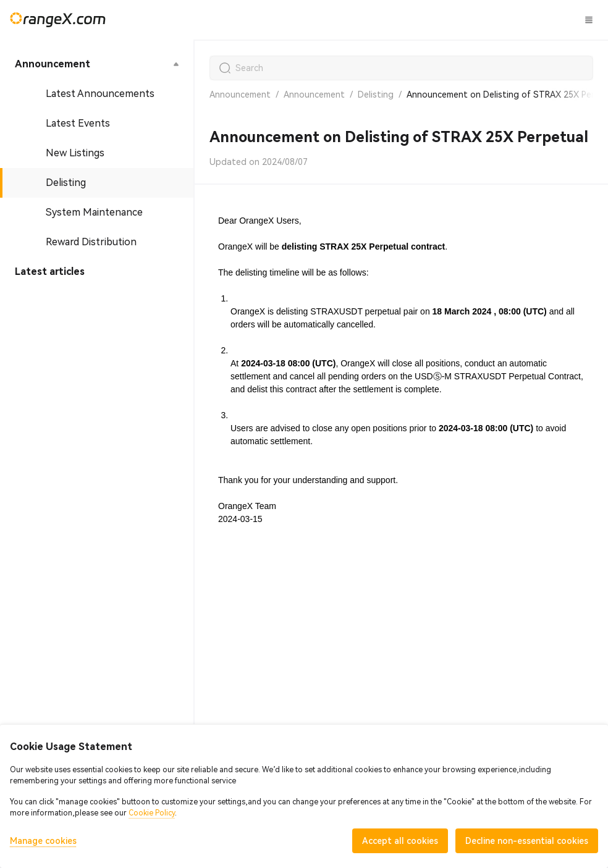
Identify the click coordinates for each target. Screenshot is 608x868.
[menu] (97, 168)
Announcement (240, 95)
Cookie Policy (152, 813)
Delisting (376, 95)
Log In (497, 20)
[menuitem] (97, 64)
